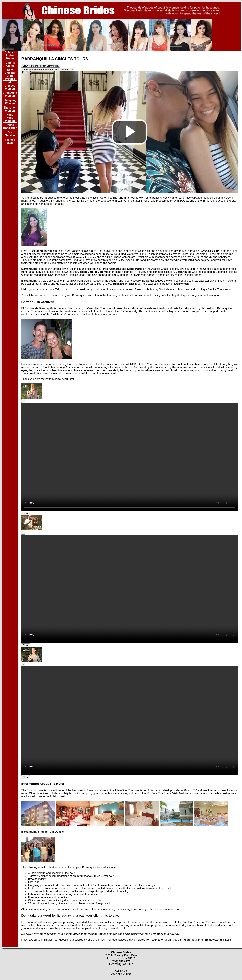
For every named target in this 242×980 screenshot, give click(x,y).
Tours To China (10, 64)
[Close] (23, 401)
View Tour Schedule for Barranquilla (41, 66)
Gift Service (10, 134)
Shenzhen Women (10, 109)
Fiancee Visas (10, 141)
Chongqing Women (10, 94)
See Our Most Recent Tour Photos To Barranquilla (48, 69)
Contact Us (121, 971)
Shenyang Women (10, 102)
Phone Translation (10, 126)
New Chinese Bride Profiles (10, 74)
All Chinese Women (10, 86)
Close (26, 513)
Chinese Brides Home (10, 56)
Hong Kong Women (10, 118)
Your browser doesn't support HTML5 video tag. (130, 457)
